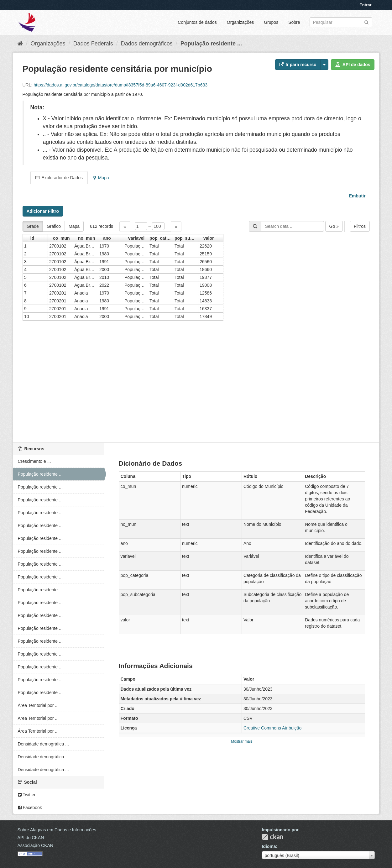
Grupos (271, 22)
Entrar (365, 5)
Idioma (269, 846)
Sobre (294, 22)
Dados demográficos (147, 44)
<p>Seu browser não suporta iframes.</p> (196, 326)
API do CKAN (31, 838)
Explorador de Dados (59, 178)
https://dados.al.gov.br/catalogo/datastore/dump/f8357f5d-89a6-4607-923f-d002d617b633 (120, 85)
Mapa (101, 178)
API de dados (353, 65)
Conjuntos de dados (197, 22)
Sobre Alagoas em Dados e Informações (57, 830)
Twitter (27, 795)
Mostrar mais (242, 741)
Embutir (357, 196)
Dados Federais (93, 44)
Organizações (240, 22)
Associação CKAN (35, 845)
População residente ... (211, 44)
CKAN (273, 837)
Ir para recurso (298, 65)
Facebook (30, 808)
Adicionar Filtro (43, 211)
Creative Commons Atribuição (272, 728)
